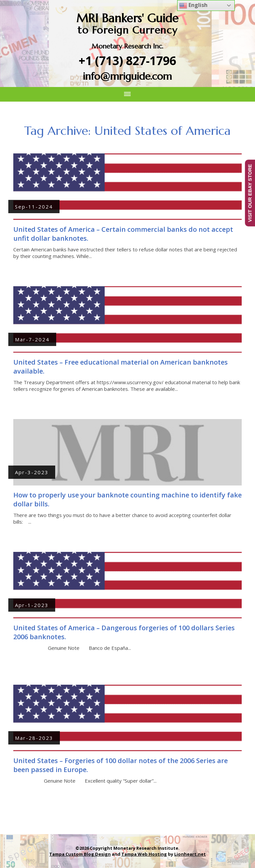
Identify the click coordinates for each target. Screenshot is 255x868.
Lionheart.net (190, 854)
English (193, 5)
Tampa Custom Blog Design (80, 854)
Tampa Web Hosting (144, 854)
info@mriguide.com (127, 76)
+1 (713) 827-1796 (128, 61)
